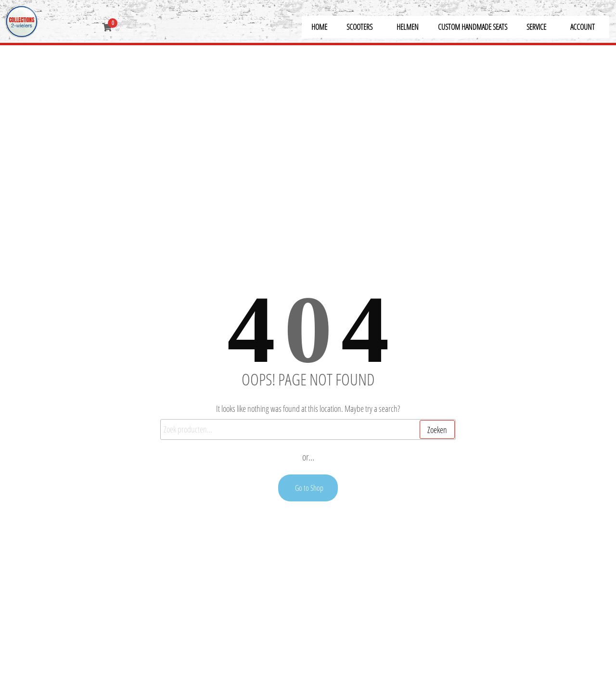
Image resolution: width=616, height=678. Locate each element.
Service (536, 27)
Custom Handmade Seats (473, 27)
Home (319, 27)
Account (583, 27)
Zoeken (437, 430)
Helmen (408, 27)
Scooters (359, 27)
